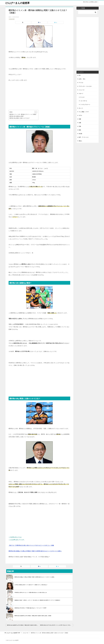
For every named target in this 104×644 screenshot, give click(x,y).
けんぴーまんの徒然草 (18, 3)
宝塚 (80, 126)
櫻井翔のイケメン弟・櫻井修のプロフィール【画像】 (23, 114)
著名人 (80, 141)
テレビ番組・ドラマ (84, 112)
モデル (80, 115)
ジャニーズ (12, 19)
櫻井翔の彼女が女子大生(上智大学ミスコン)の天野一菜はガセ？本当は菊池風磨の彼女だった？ (57, 625)
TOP (13, 633)
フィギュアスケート (85, 105)
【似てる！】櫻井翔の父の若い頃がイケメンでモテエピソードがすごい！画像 (31, 545)
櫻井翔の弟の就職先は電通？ (17, 116)
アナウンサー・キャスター (85, 86)
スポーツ (81, 94)
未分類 (80, 134)
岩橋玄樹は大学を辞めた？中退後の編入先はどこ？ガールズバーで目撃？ (31, 608)
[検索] (88, 12)
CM (80, 75)
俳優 (80, 119)
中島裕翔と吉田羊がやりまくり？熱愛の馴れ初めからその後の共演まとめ (31, 592)
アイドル (81, 83)
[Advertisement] (39, 96)
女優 (80, 123)
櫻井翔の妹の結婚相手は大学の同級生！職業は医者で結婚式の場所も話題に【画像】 (33, 616)
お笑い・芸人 (82, 79)
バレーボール (84, 101)
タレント (81, 108)
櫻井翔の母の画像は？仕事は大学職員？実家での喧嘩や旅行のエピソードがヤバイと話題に (35, 551)
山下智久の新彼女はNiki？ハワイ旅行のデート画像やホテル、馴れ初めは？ (31, 585)
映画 (80, 130)
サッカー (83, 97)
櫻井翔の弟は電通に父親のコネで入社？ (20, 118)
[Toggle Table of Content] (35, 112)
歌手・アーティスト (84, 137)
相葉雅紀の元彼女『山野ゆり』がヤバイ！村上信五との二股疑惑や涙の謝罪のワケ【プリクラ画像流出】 (38, 600)
